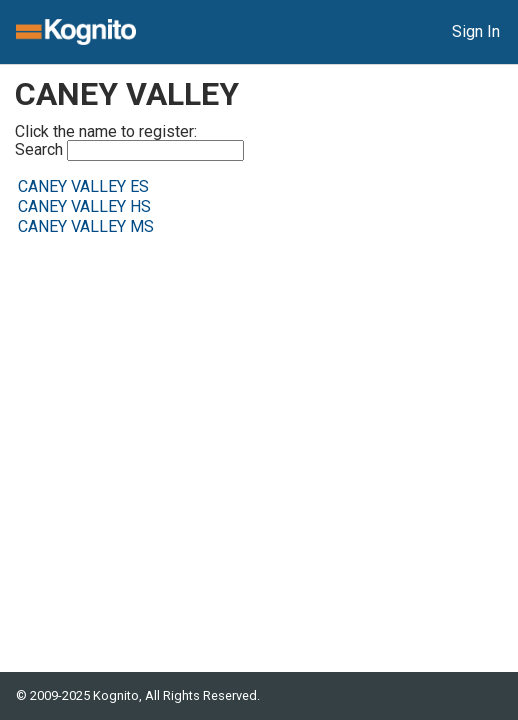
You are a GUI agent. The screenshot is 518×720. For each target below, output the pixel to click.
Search (129, 150)
